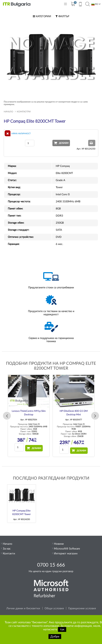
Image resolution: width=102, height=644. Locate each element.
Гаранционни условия (82, 608)
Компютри (24, 112)
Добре (55, 637)
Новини (59, 544)
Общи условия (54, 608)
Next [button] (95, 416)
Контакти (9, 554)
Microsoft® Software (67, 549)
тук (62, 629)
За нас (7, 549)
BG (95, 4)
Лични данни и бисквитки (23, 608)
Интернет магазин (66, 554)
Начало (8, 112)
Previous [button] (7, 416)
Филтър (62, 16)
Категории (42, 16)
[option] (29, 416)
